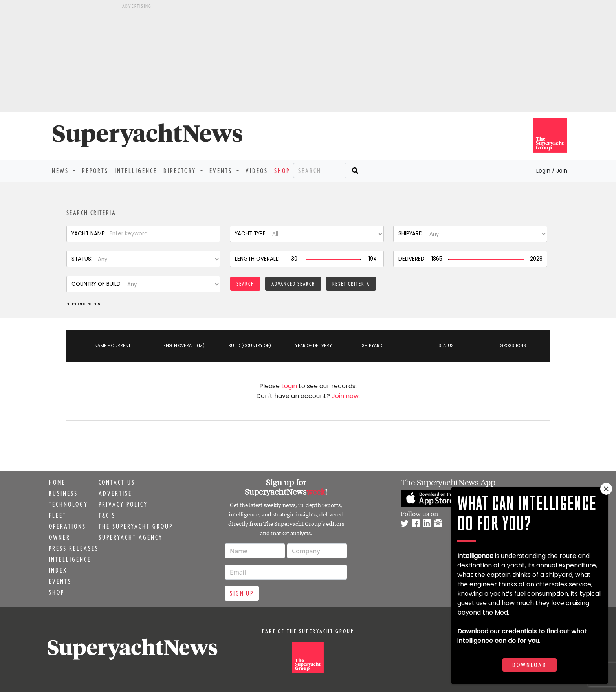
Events (60, 581)
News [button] (61, 171)
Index (58, 570)
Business (63, 493)
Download (530, 665)
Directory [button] (181, 171)
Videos (257, 171)
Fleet (58, 515)
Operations (67, 526)
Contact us (117, 482)
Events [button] (222, 171)
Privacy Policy (123, 504)
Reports (95, 171)
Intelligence (136, 171)
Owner (60, 537)
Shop (282, 171)
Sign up (242, 593)
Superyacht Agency (131, 537)
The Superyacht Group (136, 526)
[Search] (320, 171)
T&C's (107, 515)
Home (57, 482)
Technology (68, 504)
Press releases (74, 548)
